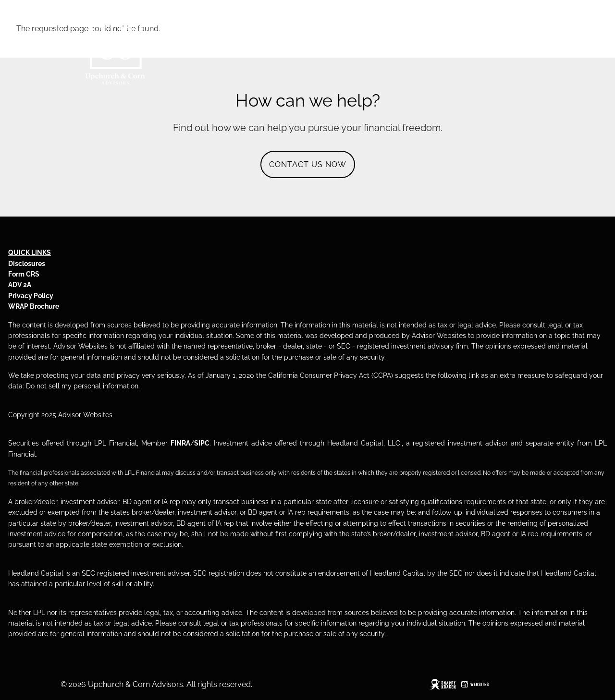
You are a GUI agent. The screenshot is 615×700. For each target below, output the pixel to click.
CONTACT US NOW (308, 164)
